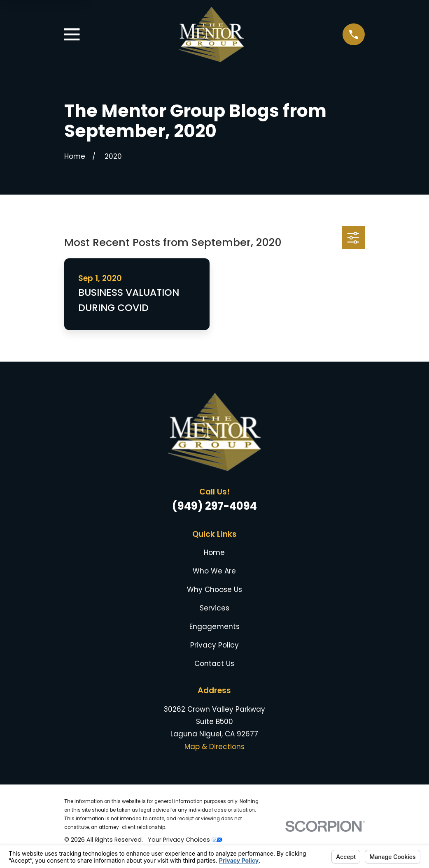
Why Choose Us (214, 589)
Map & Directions (214, 747)
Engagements (214, 627)
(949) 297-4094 (214, 506)
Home (214, 552)
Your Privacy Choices (185, 840)
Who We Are (214, 571)
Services (214, 608)
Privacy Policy (214, 645)
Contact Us (214, 664)
